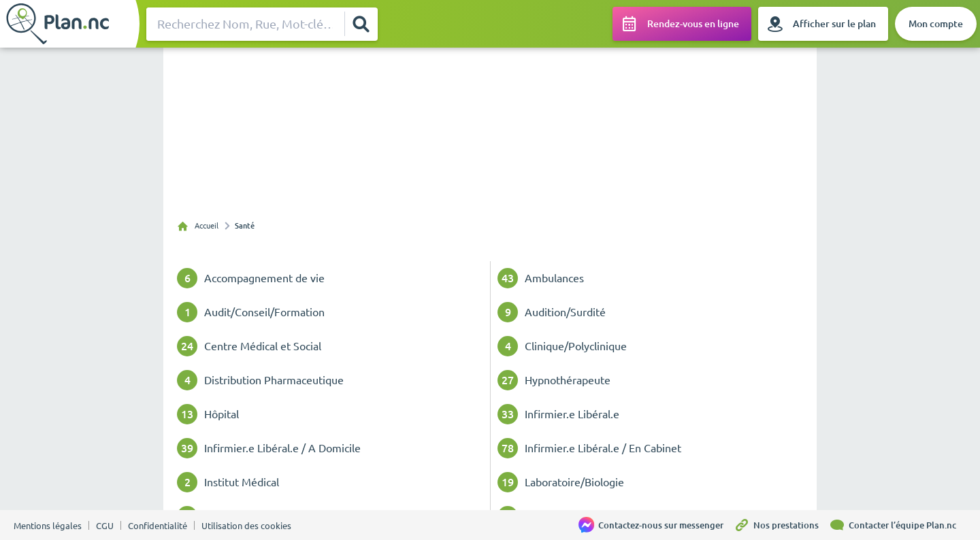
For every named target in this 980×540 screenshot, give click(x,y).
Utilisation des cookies (246, 526)
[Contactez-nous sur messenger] (656, 525)
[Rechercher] (361, 24)
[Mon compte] (936, 24)
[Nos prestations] (781, 525)
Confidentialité (158, 526)
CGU (105, 526)
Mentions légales (48, 526)
